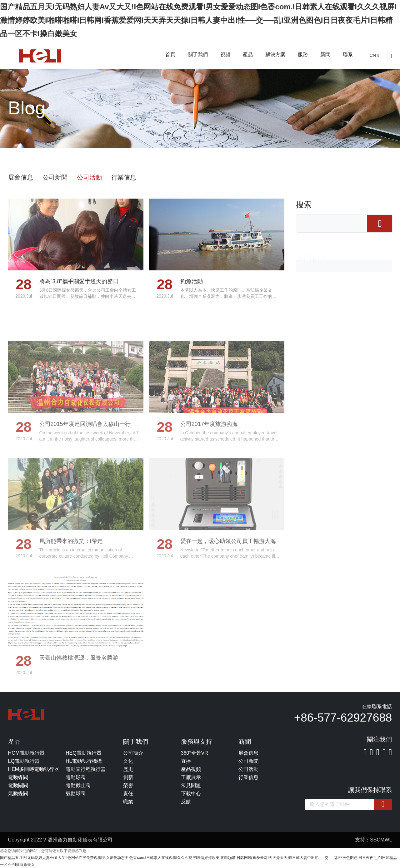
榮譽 (128, 785)
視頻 (225, 54)
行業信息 (124, 177)
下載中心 (191, 794)
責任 (128, 794)
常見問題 (191, 785)
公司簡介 (133, 753)
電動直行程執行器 (86, 769)
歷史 (128, 769)
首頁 (170, 54)
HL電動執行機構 (84, 761)
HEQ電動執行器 (84, 753)
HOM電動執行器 (26, 753)
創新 (128, 777)
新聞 (325, 54)
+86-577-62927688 (343, 718)
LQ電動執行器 (24, 761)
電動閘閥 (18, 785)
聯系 (348, 54)
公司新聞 (55, 177)
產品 (248, 54)
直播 (186, 761)
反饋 (186, 802)
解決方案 (275, 54)
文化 (128, 761)
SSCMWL (381, 840)
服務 (303, 54)
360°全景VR (195, 753)
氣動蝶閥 (18, 794)
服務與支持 (197, 742)
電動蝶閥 (18, 777)
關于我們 (198, 54)
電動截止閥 (78, 785)
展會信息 (21, 177)
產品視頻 (191, 769)
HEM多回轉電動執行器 (34, 769)
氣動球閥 (76, 794)
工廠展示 (191, 777)
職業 (128, 802)
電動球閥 (76, 777)
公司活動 (89, 177)
